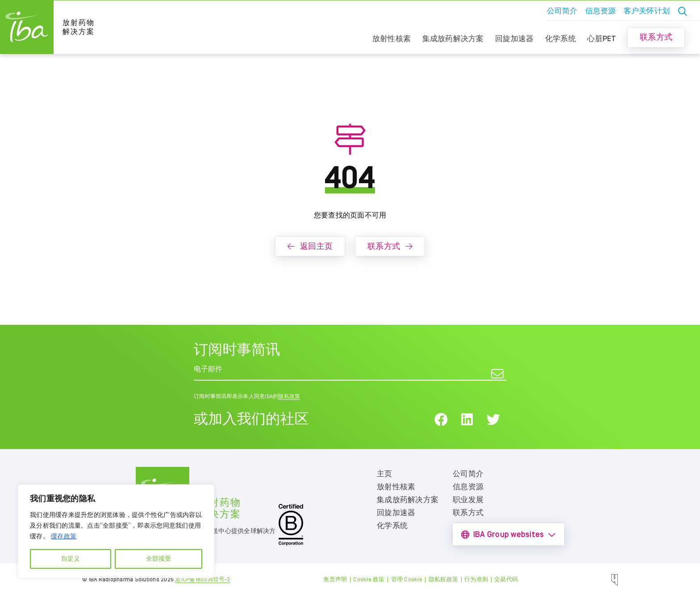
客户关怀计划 (647, 11)
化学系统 (560, 39)
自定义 (71, 559)
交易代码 (506, 580)
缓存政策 (64, 537)
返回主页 (310, 247)
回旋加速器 (514, 39)
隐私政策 (289, 397)
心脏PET (602, 39)
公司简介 (562, 11)
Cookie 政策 (369, 580)
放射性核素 (392, 39)
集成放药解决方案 (453, 39)
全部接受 (158, 559)
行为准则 (476, 580)
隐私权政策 (443, 580)
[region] (116, 531)
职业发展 (468, 500)
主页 (385, 474)
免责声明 (335, 580)
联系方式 (656, 37)
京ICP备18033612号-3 (202, 580)
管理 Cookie (407, 580)
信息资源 (601, 11)
